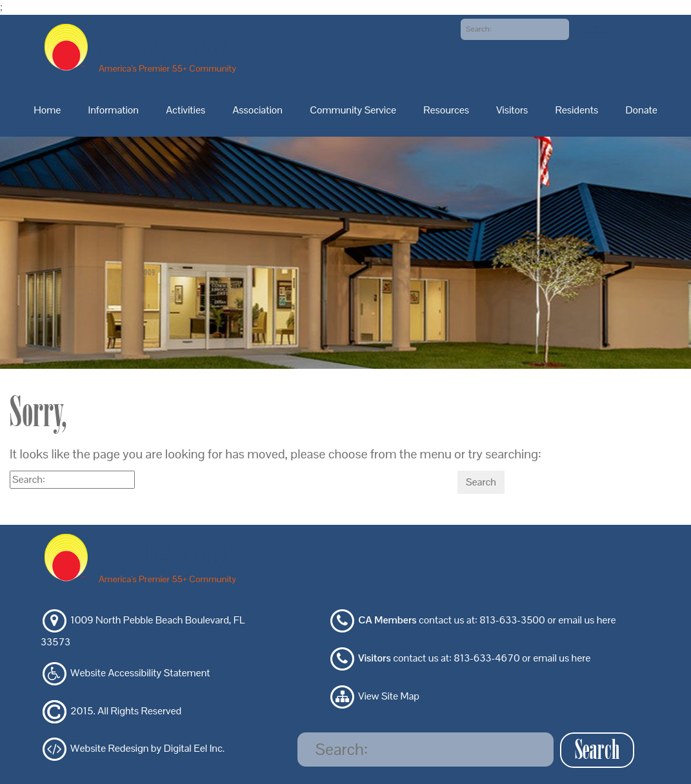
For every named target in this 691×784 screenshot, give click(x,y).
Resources (446, 110)
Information (114, 110)
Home (47, 110)
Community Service (353, 110)
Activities (185, 110)
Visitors (512, 110)
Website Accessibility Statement (140, 673)
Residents (577, 110)
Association (257, 110)
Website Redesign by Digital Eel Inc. (147, 749)
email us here (587, 621)
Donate (641, 110)
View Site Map (389, 696)
